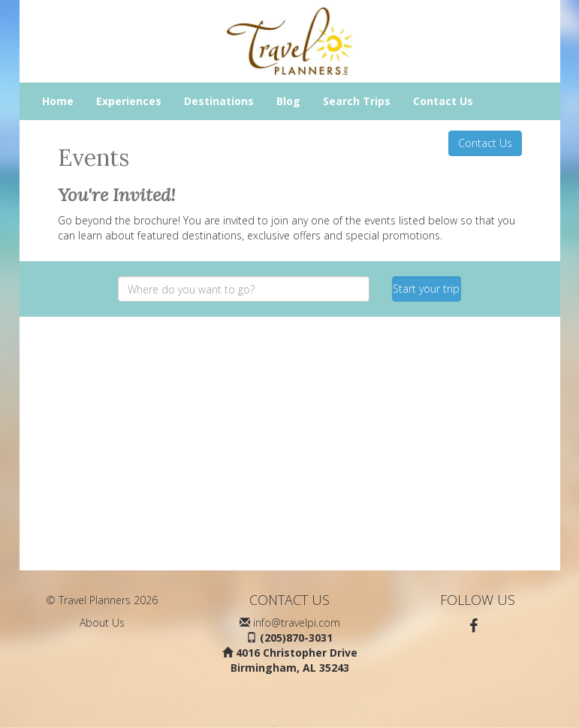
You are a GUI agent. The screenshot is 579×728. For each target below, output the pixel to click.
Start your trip (426, 289)
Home (58, 101)
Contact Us (443, 101)
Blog (288, 101)
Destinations (219, 101)
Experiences (129, 101)
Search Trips (357, 101)
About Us (102, 623)
